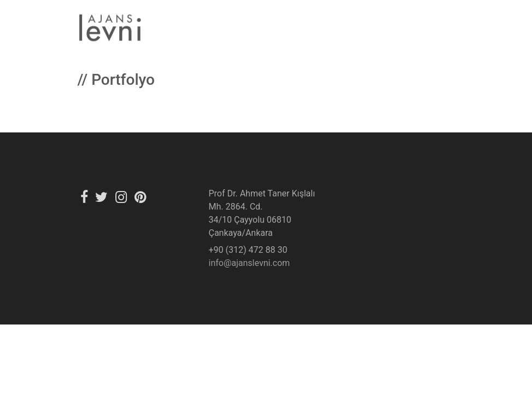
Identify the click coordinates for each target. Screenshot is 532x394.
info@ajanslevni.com (250, 263)
